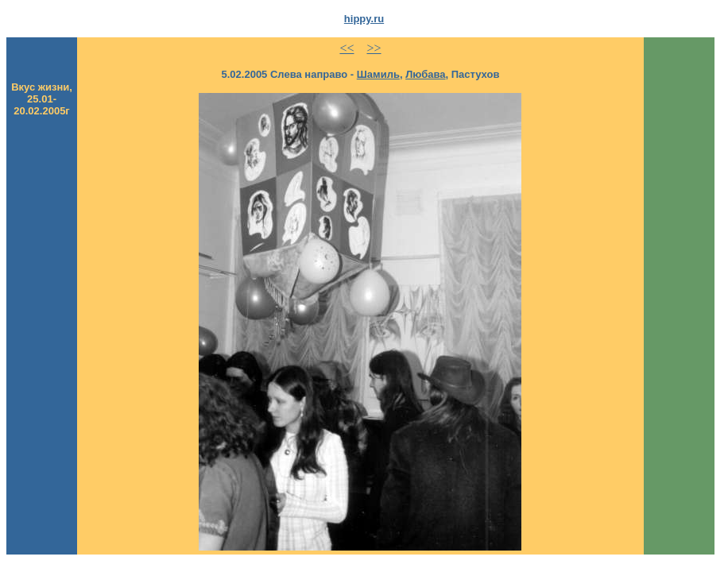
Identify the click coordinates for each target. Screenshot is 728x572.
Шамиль (378, 74)
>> (374, 48)
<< (347, 48)
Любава (425, 74)
